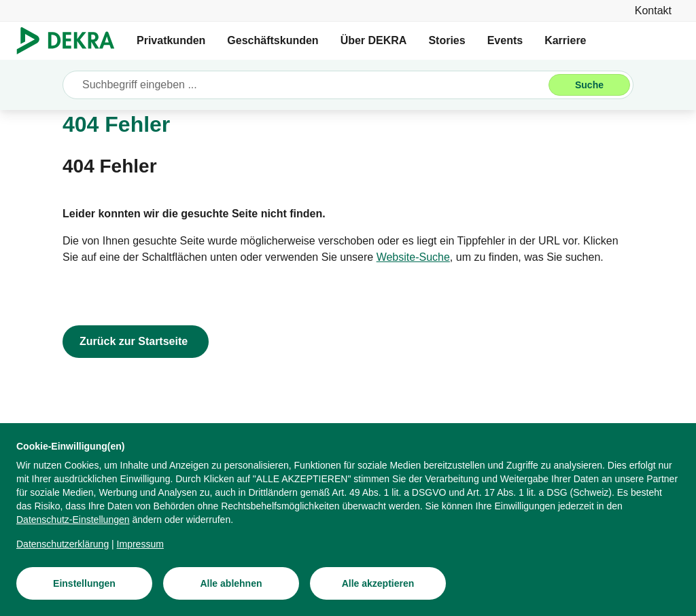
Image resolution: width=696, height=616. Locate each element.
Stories (447, 40)
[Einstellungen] (84, 583)
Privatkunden (171, 40)
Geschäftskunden (273, 40)
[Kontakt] (653, 11)
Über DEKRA (374, 40)
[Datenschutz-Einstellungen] (73, 520)
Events (505, 40)
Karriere (565, 40)
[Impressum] (140, 544)
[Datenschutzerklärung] (63, 544)
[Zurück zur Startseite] (136, 342)
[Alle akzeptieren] (378, 583)
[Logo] (71, 41)
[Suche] (589, 85)
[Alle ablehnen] (231, 583)
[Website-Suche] (413, 257)
